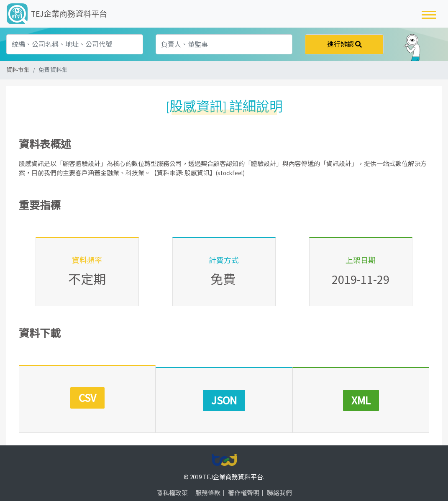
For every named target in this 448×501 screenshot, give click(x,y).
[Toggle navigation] (429, 14)
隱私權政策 (172, 481)
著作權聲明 (244, 481)
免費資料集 (53, 70)
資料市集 (18, 70)
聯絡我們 (279, 481)
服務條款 (208, 481)
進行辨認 (344, 44)
